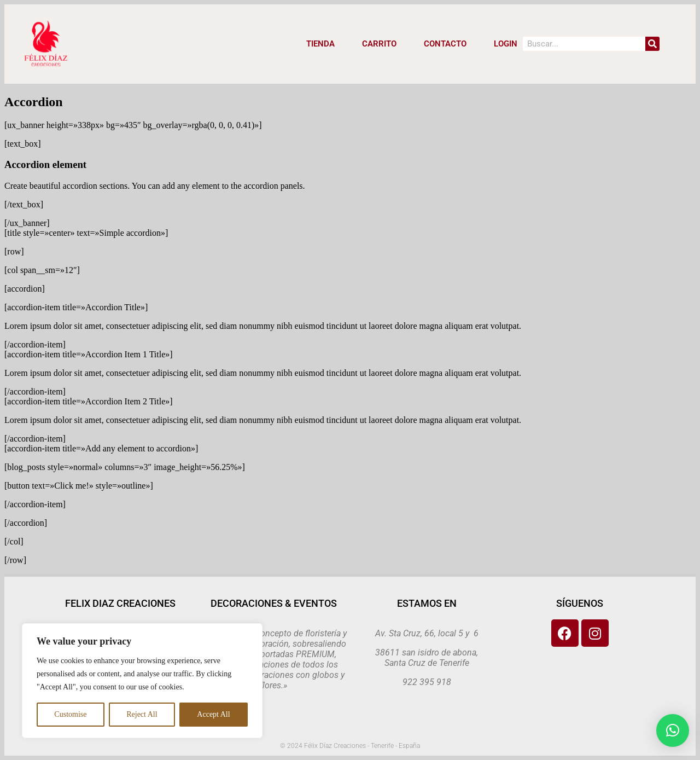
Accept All (213, 714)
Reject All (142, 714)
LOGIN (506, 44)
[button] (673, 730)
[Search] (652, 44)
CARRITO (379, 44)
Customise (70, 714)
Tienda (320, 44)
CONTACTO (445, 44)
